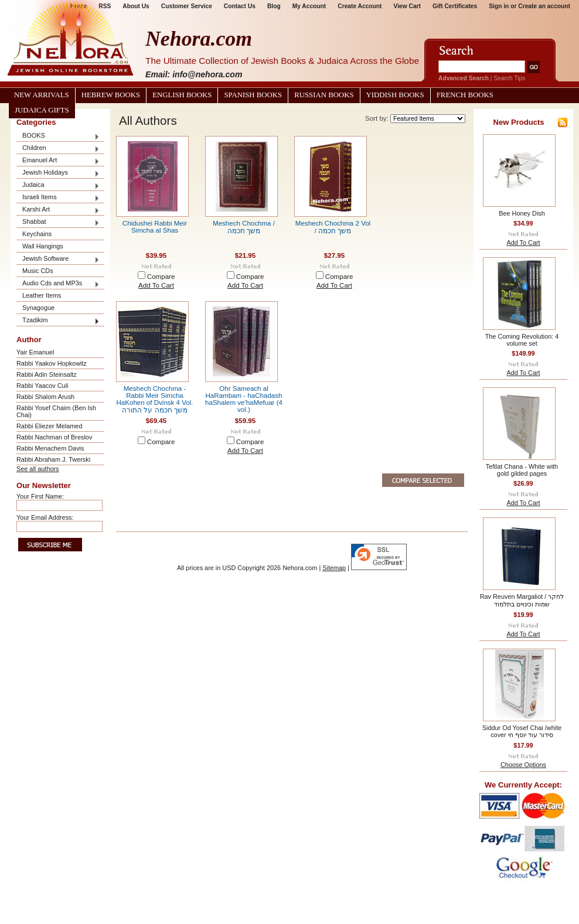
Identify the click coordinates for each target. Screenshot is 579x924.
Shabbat (58, 222)
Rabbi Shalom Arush (45, 397)
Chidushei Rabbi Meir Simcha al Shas (155, 227)
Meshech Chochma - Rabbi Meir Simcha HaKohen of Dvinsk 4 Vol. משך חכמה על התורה (155, 399)
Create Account (360, 6)
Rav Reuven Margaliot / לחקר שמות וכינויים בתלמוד (522, 600)
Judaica (58, 185)
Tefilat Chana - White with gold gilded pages (522, 470)
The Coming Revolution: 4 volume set (522, 340)
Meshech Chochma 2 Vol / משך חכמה (333, 227)
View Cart (407, 6)
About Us (136, 6)
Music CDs (38, 271)
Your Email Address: (45, 517)
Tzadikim (58, 321)
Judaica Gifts (42, 110)
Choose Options (523, 765)
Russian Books (324, 95)
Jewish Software (58, 259)
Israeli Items (58, 198)
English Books (182, 95)
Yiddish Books (395, 95)
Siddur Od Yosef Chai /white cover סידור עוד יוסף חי (522, 731)
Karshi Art (58, 210)
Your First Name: (40, 496)
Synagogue (38, 308)
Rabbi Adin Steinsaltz (47, 374)
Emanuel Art (58, 161)
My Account (309, 6)
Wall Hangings (43, 246)
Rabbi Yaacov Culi (42, 386)
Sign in (499, 6)
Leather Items (42, 295)
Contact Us (240, 6)
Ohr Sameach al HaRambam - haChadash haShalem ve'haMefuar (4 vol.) (244, 399)
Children (58, 149)
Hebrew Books (111, 95)
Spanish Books (253, 95)
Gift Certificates (455, 6)
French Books (465, 95)
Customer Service (187, 6)
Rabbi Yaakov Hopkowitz (52, 363)
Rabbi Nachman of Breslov (54, 437)
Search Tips (509, 78)
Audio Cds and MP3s (58, 284)
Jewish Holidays (58, 173)
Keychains (37, 234)
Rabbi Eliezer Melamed (49, 426)
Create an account (544, 6)
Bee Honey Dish (522, 213)
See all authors (38, 469)
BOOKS (58, 136)
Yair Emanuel (35, 352)
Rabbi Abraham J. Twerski (53, 459)
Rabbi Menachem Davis (50, 448)
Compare (161, 277)
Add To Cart (156, 285)
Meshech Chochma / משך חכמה (244, 227)
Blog (274, 6)
